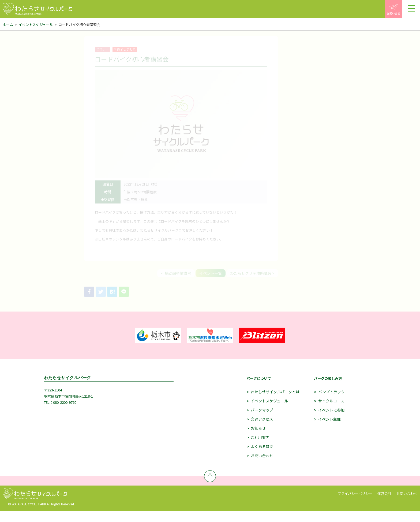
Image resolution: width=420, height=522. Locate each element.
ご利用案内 (260, 437)
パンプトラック (331, 392)
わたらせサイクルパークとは (275, 392)
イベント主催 (329, 419)
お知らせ (258, 428)
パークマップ (262, 410)
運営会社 (384, 493)
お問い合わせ (262, 456)
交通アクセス (262, 419)
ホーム (8, 25)
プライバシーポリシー (355, 493)
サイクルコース (331, 401)
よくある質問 (262, 446)
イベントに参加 (331, 410)
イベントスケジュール (36, 25)
